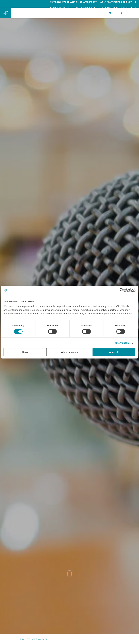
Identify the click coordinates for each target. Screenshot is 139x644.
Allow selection (69, 352)
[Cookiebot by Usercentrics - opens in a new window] (122, 290)
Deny (25, 352)
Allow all (114, 352)
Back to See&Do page (33, 639)
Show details (123, 343)
